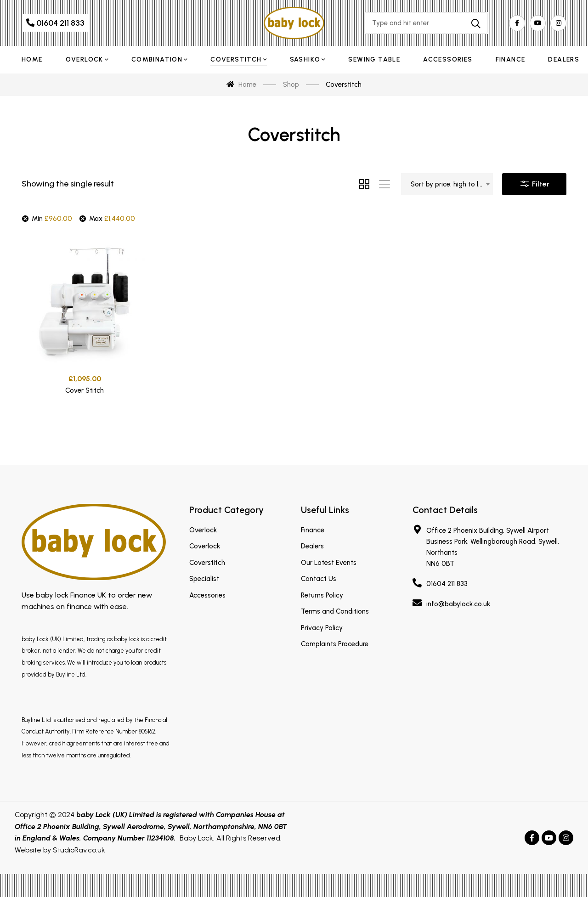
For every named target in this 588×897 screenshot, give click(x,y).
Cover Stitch (85, 393)
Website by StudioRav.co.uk (60, 850)
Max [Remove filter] (112, 219)
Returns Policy (322, 595)
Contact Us (319, 579)
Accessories (207, 595)
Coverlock (205, 546)
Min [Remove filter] (52, 219)
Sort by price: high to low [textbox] (449, 184)
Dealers (312, 546)
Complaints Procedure (335, 644)
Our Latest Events (329, 563)
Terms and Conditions (335, 611)
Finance (313, 530)
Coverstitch (207, 563)
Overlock (203, 530)
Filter (534, 182)
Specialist (204, 579)
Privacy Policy (322, 628)
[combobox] (447, 184)
